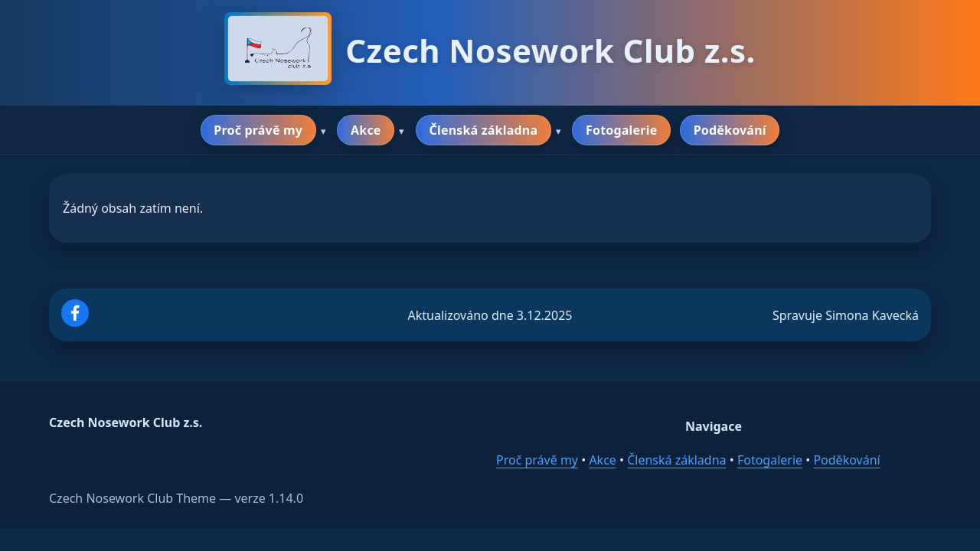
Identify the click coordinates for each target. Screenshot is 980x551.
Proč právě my (258, 130)
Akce (366, 130)
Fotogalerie (621, 130)
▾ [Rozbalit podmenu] (323, 131)
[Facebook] (75, 322)
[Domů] (278, 51)
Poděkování (730, 130)
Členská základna (483, 130)
